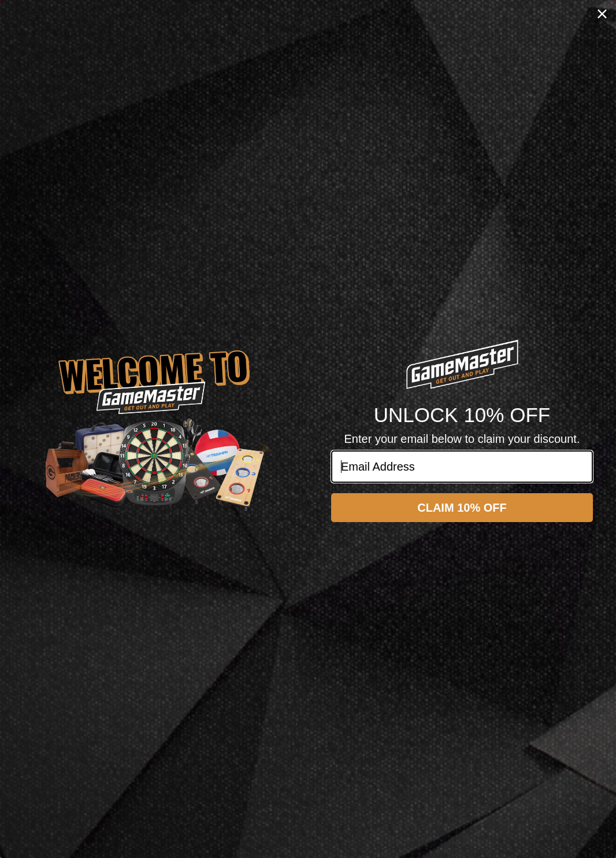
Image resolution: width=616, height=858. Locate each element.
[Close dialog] (602, 14)
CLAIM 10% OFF (462, 508)
